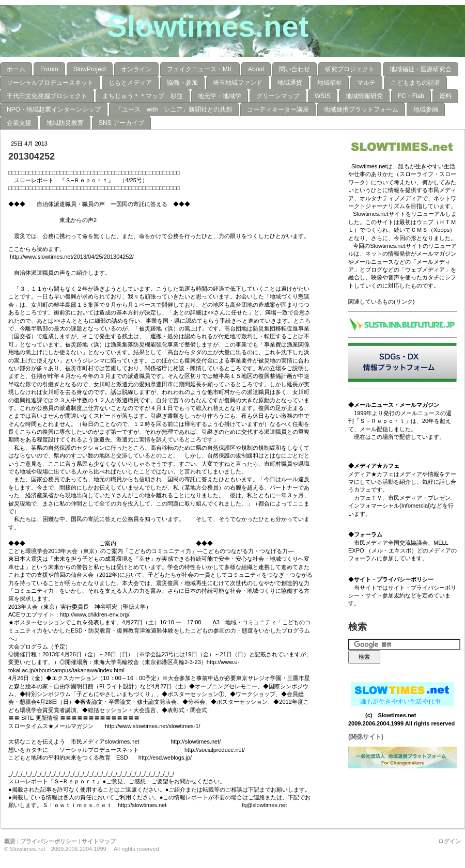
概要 (10, 841)
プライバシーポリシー (49, 841)
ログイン (450, 841)
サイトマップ (99, 841)
